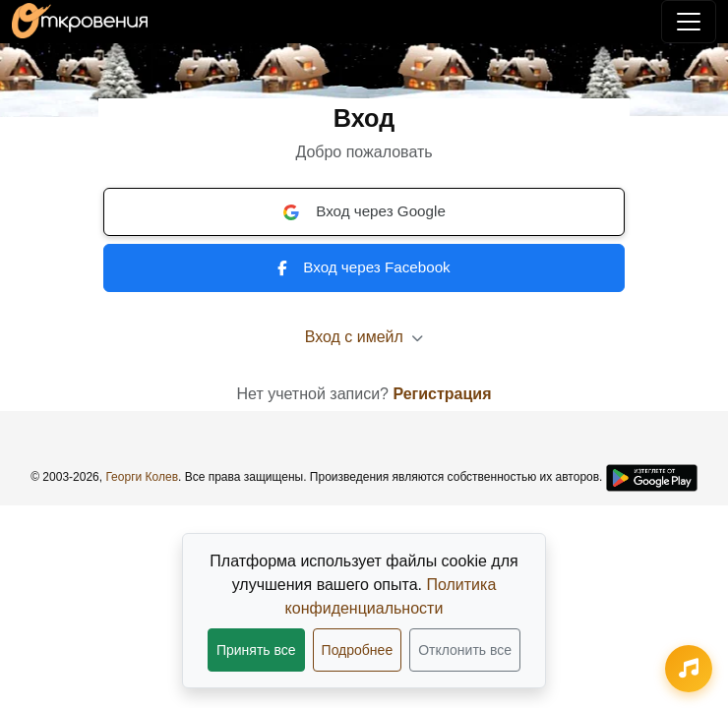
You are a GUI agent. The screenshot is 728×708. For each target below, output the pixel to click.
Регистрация (442, 394)
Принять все (256, 650)
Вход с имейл (364, 337)
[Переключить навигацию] (689, 22)
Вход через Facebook (364, 267)
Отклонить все (465, 650)
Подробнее (358, 650)
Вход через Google (364, 211)
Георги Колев (142, 477)
